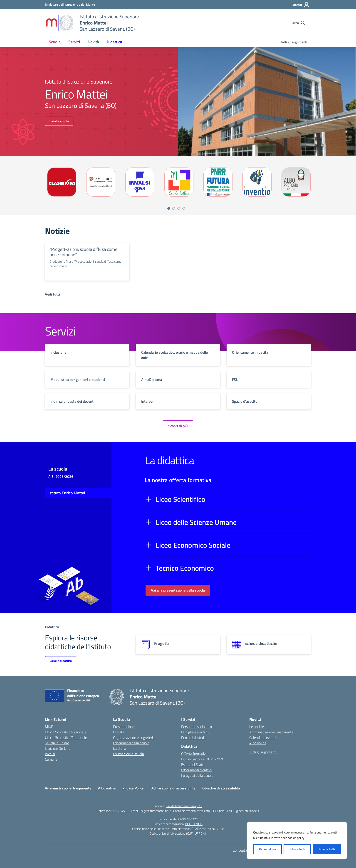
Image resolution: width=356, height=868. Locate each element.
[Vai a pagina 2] (174, 208)
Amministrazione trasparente (271, 732)
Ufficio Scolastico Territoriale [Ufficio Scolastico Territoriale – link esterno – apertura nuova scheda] (66, 737)
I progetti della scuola (197, 775)
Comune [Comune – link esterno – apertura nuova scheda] (51, 759)
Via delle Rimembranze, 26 (184, 806)
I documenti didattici (196, 770)
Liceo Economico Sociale (193, 545)
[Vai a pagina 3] (179, 208)
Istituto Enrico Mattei (67, 493)
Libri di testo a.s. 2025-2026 (203, 759)
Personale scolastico (197, 727)
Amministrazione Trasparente (68, 788)
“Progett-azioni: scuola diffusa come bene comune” (83, 252)
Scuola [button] (55, 42)
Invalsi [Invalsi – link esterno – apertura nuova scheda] (50, 754)
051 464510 (120, 811)
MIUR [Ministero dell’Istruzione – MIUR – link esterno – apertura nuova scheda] (49, 727)
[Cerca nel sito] (298, 23)
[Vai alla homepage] (59, 23)
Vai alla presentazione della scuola (178, 590)
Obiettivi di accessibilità (221, 788)
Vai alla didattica (61, 661)
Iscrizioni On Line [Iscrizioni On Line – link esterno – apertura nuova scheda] (58, 748)
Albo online (258, 743)
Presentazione (124, 727)
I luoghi (119, 732)
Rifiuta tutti (297, 849)
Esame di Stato (193, 764)
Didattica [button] (114, 42)
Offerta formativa (194, 754)
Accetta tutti (327, 849)
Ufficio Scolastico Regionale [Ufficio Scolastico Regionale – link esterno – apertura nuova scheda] (66, 732)
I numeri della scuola (129, 754)
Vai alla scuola (59, 121)
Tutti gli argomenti (294, 42)
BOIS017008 (194, 824)
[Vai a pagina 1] (169, 208)
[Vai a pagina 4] (184, 208)
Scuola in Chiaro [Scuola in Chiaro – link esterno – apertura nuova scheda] (57, 743)
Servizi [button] (74, 42)
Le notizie (257, 727)
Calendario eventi (262, 737)
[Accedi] (301, 5)
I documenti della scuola (131, 743)
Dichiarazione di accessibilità (173, 788)
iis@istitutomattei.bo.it (155, 811)
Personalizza (267, 849)
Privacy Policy (133, 788)
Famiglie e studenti (195, 732)
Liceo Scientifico (180, 499)
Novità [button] (93, 42)
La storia (120, 748)
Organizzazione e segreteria (134, 737)
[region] (297, 841)
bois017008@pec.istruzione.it (239, 811)
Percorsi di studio (194, 737)
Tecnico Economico (185, 568)
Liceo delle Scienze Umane (196, 522)
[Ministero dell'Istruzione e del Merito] (70, 4)
